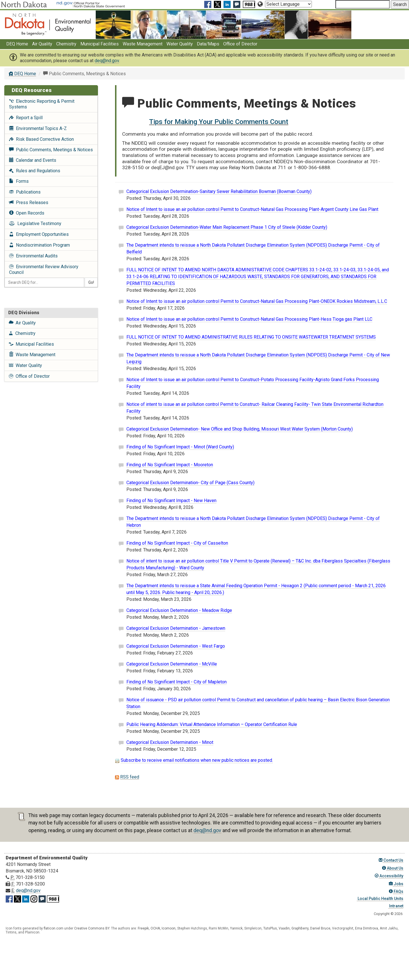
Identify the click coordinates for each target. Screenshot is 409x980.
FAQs (396, 891)
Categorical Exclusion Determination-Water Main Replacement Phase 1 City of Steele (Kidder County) (227, 227)
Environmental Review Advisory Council (44, 269)
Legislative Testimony (35, 224)
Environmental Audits (33, 256)
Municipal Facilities (100, 44)
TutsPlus (270, 928)
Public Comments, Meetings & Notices (51, 150)
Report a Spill (26, 118)
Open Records (27, 213)
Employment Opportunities (39, 234)
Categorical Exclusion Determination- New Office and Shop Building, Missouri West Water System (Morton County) (240, 429)
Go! (91, 282)
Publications (25, 192)
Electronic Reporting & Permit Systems (42, 104)
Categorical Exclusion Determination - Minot (170, 742)
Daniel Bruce (320, 928)
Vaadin (284, 928)
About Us (393, 868)
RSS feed (130, 777)
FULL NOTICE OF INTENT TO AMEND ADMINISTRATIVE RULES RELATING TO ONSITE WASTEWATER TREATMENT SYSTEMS (251, 337)
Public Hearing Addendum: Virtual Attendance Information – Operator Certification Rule (212, 724)
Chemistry (66, 44)
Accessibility (389, 876)
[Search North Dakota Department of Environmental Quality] (363, 4)
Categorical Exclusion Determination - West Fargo (176, 646)
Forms (19, 181)
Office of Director (240, 44)
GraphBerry (300, 928)
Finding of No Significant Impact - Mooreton (170, 465)
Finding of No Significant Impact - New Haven (171, 501)
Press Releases (29, 202)
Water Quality (180, 44)
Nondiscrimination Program (39, 245)
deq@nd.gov (107, 61)
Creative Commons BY (92, 928)
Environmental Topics (38, 128)
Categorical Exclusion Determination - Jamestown (176, 628)
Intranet (396, 906)
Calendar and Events (33, 160)
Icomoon (169, 928)
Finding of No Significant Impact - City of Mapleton (177, 682)
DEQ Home (17, 44)
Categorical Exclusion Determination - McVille (172, 664)
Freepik (143, 928)
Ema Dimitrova (367, 928)
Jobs (396, 884)
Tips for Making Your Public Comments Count (219, 122)
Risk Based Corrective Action (41, 139)
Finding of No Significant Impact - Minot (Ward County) (180, 447)
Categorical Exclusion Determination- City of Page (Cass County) (190, 483)
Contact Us (391, 860)
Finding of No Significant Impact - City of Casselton (177, 543)
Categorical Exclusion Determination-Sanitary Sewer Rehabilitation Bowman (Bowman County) (219, 191)
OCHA (155, 928)
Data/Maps (208, 44)
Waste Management (143, 44)
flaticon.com (54, 928)
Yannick (236, 928)
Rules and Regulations (35, 171)
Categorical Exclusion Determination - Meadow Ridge (179, 610)
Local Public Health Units (380, 899)
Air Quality (42, 44)
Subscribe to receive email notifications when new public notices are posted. (197, 760)
